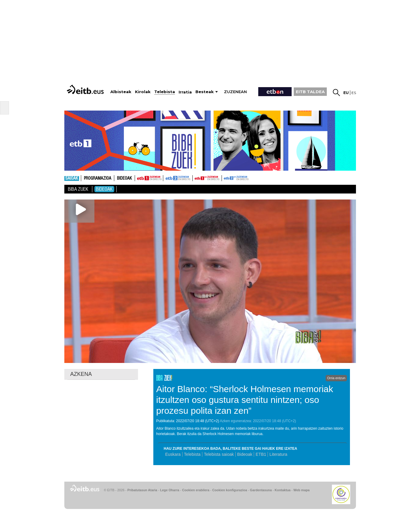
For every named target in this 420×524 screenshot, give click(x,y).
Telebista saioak (219, 454)
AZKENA (81, 374)
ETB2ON (225, 178)
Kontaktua (283, 490)
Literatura (278, 454)
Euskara (173, 454)
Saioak (72, 178)
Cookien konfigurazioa (230, 490)
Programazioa (98, 178)
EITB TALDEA (310, 92)
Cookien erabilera (196, 490)
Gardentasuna (261, 490)
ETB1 (149, 178)
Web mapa (302, 490)
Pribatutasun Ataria (142, 490)
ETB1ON (195, 178)
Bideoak (124, 178)
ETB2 (178, 178)
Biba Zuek (78, 189)
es (354, 93)
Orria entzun (336, 378)
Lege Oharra (170, 490)
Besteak (205, 92)
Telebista (192, 454)
